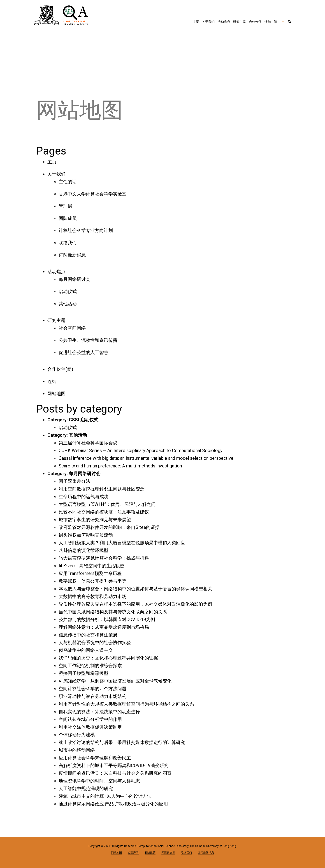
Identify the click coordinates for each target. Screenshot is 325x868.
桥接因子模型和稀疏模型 (84, 673)
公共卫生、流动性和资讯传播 (88, 340)
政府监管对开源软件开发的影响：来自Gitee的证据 (109, 527)
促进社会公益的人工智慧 (84, 352)
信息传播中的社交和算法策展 (88, 635)
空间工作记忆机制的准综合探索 (90, 666)
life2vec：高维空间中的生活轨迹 (92, 566)
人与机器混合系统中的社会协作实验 (95, 643)
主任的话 (68, 182)
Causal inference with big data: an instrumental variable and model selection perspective (146, 458)
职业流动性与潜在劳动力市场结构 (93, 696)
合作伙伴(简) (60, 369)
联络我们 (68, 243)
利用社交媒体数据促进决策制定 (90, 727)
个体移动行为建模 (77, 735)
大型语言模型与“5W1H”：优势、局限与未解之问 (107, 504)
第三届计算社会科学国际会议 (88, 443)
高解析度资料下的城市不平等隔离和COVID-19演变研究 (114, 765)
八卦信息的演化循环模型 (84, 550)
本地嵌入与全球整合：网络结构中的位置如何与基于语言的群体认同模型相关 (135, 589)
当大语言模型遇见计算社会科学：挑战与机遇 (104, 558)
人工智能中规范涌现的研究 (86, 788)
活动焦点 (224, 22)
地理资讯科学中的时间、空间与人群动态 (99, 781)
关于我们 (208, 22)
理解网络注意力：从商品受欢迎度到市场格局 (104, 627)
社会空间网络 (72, 328)
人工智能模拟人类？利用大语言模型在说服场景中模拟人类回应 (122, 543)
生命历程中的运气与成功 (84, 497)
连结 (268, 22)
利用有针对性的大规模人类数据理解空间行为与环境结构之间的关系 (126, 704)
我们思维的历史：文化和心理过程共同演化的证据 (108, 658)
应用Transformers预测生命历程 (90, 573)
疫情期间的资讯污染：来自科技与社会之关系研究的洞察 (115, 773)
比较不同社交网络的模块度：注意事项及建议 (104, 512)
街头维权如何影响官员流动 (86, 535)
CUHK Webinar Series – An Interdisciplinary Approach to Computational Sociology (140, 450)
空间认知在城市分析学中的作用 (90, 719)
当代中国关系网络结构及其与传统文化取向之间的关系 (113, 612)
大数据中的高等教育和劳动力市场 (93, 596)
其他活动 (68, 304)
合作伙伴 (255, 22)
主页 (196, 22)
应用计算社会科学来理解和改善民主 (95, 758)
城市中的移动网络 (77, 750)
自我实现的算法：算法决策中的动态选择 (99, 712)
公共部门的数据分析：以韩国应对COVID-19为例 (107, 619)
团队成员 (68, 218)
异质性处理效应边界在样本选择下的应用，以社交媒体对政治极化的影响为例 (135, 604)
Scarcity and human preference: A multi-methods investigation (120, 466)
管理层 (65, 206)
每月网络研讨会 (74, 279)
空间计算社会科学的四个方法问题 (93, 689)
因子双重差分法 (74, 481)
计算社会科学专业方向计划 (86, 230)
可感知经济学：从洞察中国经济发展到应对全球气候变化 (115, 681)
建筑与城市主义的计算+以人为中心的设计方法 (105, 796)
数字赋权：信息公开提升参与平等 (93, 581)
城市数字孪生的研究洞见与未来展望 (95, 520)
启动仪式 (68, 291)
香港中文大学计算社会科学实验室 (93, 194)
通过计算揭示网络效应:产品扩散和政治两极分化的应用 (113, 804)
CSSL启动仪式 (84, 420)
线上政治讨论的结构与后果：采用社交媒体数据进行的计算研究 (122, 742)
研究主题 (239, 22)
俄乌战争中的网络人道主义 (86, 650)
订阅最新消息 (72, 255)
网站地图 (56, 394)
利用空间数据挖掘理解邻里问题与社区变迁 (102, 489)
